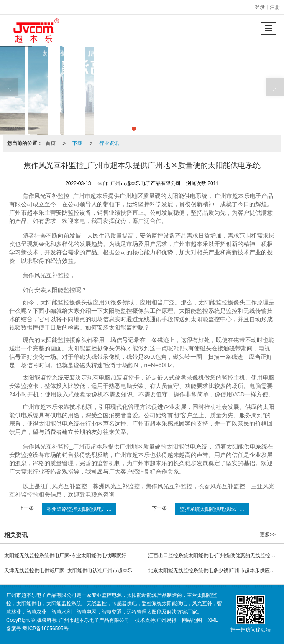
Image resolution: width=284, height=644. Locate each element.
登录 (260, 7)
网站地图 (192, 620)
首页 (51, 143)
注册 (275, 7)
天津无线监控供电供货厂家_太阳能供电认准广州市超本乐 (68, 570)
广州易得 (166, 620)
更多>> (268, 535)
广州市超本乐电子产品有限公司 (94, 620)
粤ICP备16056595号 (45, 629)
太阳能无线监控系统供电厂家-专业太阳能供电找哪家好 (65, 555)
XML (213, 620)
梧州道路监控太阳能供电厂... (79, 509)
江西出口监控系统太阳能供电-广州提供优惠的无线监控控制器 (216, 555)
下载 (77, 143)
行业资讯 (109, 143)
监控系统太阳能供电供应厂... (212, 509)
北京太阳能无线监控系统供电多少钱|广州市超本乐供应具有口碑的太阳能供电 (216, 570)
